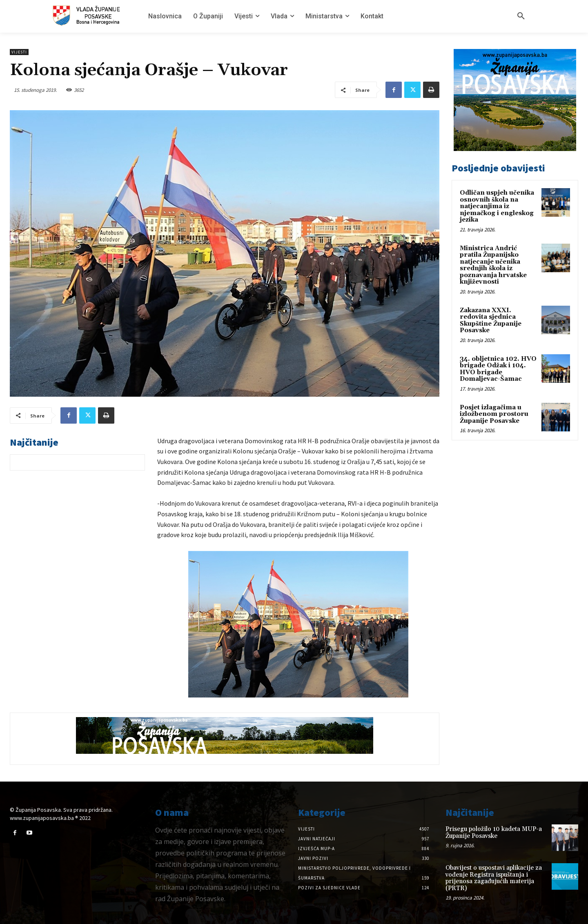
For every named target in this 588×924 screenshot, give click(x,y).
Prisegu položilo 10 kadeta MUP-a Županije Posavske (494, 833)
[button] (521, 16)
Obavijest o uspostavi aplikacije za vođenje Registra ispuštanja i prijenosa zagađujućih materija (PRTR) (494, 878)
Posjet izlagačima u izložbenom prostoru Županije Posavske (494, 414)
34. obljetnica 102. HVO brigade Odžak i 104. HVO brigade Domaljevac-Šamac (498, 369)
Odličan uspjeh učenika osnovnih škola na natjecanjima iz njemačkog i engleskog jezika (497, 206)
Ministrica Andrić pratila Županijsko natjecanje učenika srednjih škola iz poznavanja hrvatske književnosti (493, 265)
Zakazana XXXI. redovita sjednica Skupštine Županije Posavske (491, 321)
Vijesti (19, 52)
